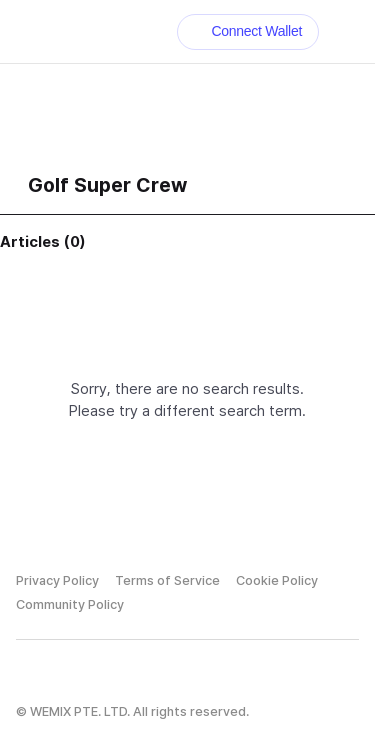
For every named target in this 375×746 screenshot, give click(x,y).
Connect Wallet (248, 31)
